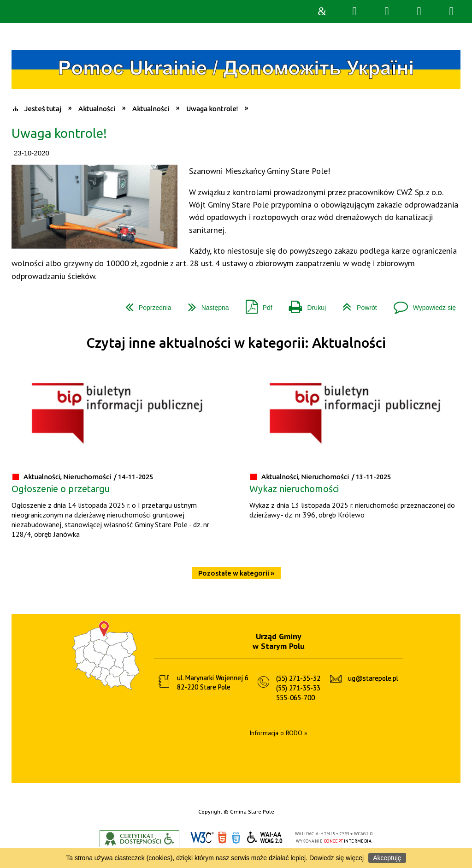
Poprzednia (145, 304)
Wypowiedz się (421, 304)
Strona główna (322, 12)
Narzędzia (387, 12)
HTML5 (222, 838)
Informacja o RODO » (278, 733)
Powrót (356, 304)
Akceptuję (387, 858)
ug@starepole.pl (373, 678)
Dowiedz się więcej (336, 858)
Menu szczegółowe (451, 12)
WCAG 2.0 (265, 837)
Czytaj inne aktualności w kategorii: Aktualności (236, 343)
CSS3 (236, 838)
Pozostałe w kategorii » (236, 573)
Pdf (255, 304)
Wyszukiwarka (354, 12)
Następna (205, 304)
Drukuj (304, 304)
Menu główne (419, 12)
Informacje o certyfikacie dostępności (139, 839)
